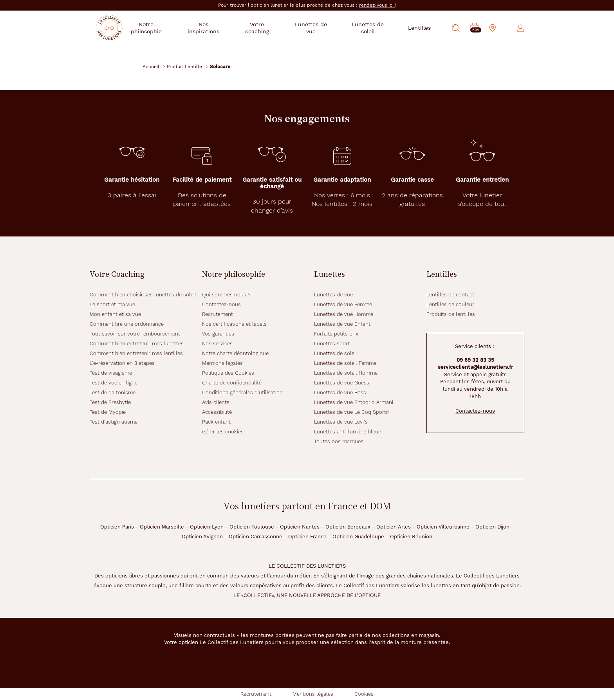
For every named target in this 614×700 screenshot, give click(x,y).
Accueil (151, 66)
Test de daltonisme (113, 392)
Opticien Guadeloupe (358, 537)
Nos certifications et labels (234, 324)
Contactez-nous (221, 304)
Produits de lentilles (451, 314)
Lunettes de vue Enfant (342, 324)
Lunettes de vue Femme (343, 304)
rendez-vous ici (377, 5)
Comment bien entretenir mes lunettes (137, 344)
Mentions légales (222, 363)
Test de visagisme (111, 373)
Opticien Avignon (202, 537)
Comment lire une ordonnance (127, 324)
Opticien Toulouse (252, 527)
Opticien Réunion (411, 537)
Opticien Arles (394, 527)
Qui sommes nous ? (226, 295)
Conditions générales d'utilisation (242, 392)
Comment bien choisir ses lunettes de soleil (143, 295)
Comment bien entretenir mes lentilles (136, 353)
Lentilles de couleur (450, 304)
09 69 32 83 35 (475, 360)
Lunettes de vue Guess (342, 383)
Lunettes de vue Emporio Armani (354, 402)
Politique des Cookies (228, 373)
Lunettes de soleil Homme (346, 373)
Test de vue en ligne (114, 383)
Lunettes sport (332, 344)
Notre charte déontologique (235, 353)
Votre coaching (268, 28)
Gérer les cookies (223, 432)
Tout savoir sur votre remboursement (135, 334)
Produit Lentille (184, 66)
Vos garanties (218, 334)
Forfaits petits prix (336, 334)
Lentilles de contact (450, 295)
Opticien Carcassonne (256, 537)
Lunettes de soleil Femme (345, 363)
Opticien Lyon (207, 527)
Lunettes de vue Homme (344, 314)
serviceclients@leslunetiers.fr (475, 367)
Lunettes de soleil (370, 28)
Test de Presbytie (110, 402)
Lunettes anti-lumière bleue (348, 432)
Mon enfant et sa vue (115, 314)
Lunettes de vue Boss (340, 392)
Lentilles (419, 28)
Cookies (364, 694)
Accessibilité (217, 412)
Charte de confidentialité (232, 383)
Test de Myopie (108, 412)
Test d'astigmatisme (114, 422)
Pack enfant (216, 422)
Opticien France (307, 537)
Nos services (217, 344)
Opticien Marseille (162, 527)
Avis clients (216, 402)
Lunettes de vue (318, 28)
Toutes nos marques (339, 441)
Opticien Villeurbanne (443, 527)
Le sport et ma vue (112, 304)
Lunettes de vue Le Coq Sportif (352, 412)
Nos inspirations (218, 28)
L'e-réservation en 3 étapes (122, 363)
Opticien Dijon (492, 527)
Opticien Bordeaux (348, 527)
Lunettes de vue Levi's (341, 422)
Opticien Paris (117, 527)
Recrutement (218, 314)
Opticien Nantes (300, 527)
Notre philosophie (165, 28)
